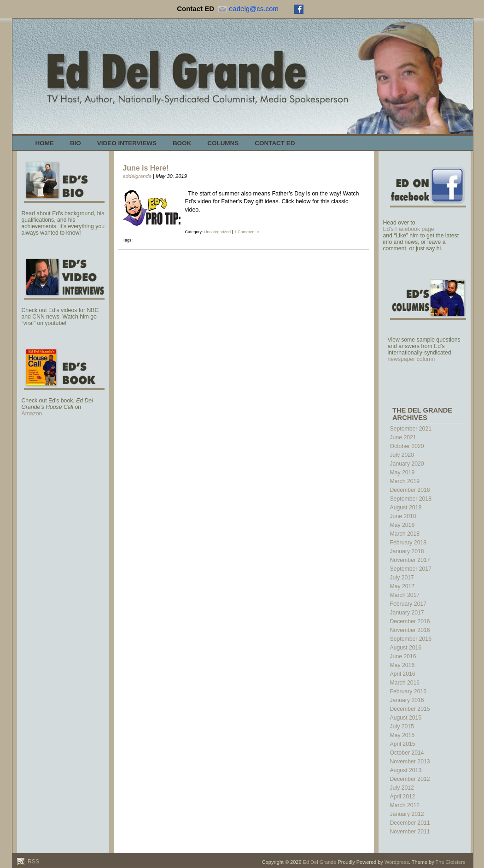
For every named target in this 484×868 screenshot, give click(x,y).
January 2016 (407, 700)
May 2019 (402, 472)
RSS (33, 862)
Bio (76, 143)
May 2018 (402, 525)
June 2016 (403, 656)
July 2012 (402, 788)
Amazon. (33, 413)
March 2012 (405, 805)
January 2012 (407, 814)
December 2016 (410, 621)
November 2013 (410, 762)
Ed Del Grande (320, 862)
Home (45, 143)
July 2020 (402, 455)
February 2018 (408, 543)
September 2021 (411, 429)
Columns (223, 143)
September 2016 (411, 639)
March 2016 (405, 683)
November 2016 (410, 630)
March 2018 (405, 534)
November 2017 (410, 560)
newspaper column (411, 359)
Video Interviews (127, 143)
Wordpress (397, 862)
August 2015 (406, 718)
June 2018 (403, 516)
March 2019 (405, 481)
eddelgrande (137, 176)
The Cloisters (451, 862)
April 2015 (403, 744)
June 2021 (403, 437)
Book (182, 143)
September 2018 (411, 499)
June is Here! (146, 168)
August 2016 (406, 648)
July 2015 (402, 726)
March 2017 (405, 595)
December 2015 (410, 709)
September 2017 (411, 569)
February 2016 (408, 691)
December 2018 (410, 490)
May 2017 (402, 586)
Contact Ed (275, 143)
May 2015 (402, 735)
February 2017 (408, 604)
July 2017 (402, 578)
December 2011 (410, 823)
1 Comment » (246, 232)
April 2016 (403, 674)
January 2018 (407, 551)
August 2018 (406, 508)
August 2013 (406, 770)
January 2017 (407, 613)
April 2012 (403, 797)
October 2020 (407, 446)
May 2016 (402, 665)
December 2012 (410, 779)
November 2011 (410, 832)
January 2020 (407, 464)
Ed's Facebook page (409, 229)
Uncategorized (217, 232)
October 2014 (407, 753)
